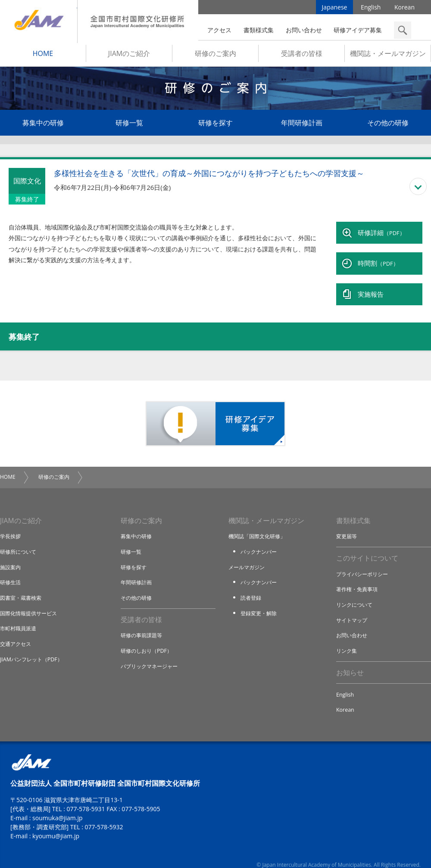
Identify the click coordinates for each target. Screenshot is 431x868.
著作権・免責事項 (359, 579)
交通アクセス (17, 632)
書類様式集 (259, 30)
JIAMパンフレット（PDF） (33, 648)
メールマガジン (248, 556)
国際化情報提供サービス (31, 602)
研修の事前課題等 (143, 625)
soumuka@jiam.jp (58, 808)
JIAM (39, 22)
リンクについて (356, 594)
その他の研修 (388, 126)
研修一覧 (129, 126)
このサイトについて (367, 548)
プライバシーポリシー (364, 564)
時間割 (378, 259)
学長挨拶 (11, 525)
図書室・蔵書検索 (22, 586)
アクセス (219, 30)
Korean (404, 8)
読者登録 (252, 586)
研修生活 (11, 571)
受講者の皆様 (302, 56)
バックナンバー (260, 541)
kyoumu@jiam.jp (56, 826)
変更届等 (347, 525)
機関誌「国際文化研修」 (259, 525)
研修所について (20, 541)
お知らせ (350, 662)
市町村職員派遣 (20, 617)
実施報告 (371, 285)
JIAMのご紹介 (129, 56)
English (371, 8)
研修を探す (215, 126)
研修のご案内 (215, 56)
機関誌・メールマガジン (388, 56)
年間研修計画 (302, 126)
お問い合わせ (304, 30)
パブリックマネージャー (151, 655)
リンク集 (347, 640)
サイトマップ (353, 609)
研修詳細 (381, 233)
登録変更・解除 (260, 602)
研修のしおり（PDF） (148, 640)
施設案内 (11, 556)
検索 (403, 30)
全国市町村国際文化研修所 (138, 22)
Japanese (335, 8)
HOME (43, 56)
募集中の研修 (43, 126)
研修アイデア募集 (358, 30)
